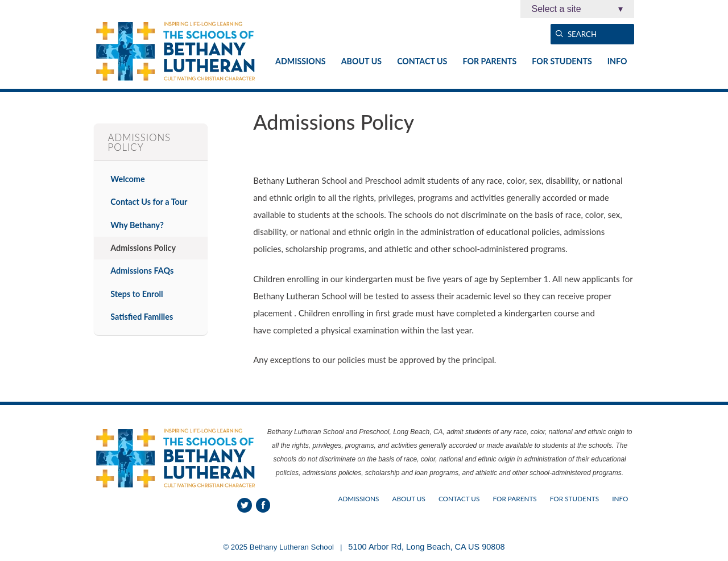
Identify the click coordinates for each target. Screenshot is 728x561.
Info (617, 61)
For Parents (489, 61)
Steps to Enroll (136, 294)
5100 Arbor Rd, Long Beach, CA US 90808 (426, 547)
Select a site (577, 9)
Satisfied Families (142, 317)
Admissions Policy (143, 248)
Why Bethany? (137, 225)
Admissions (301, 61)
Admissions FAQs (142, 271)
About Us (361, 61)
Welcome (127, 179)
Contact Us (422, 61)
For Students (562, 61)
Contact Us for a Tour (149, 202)
